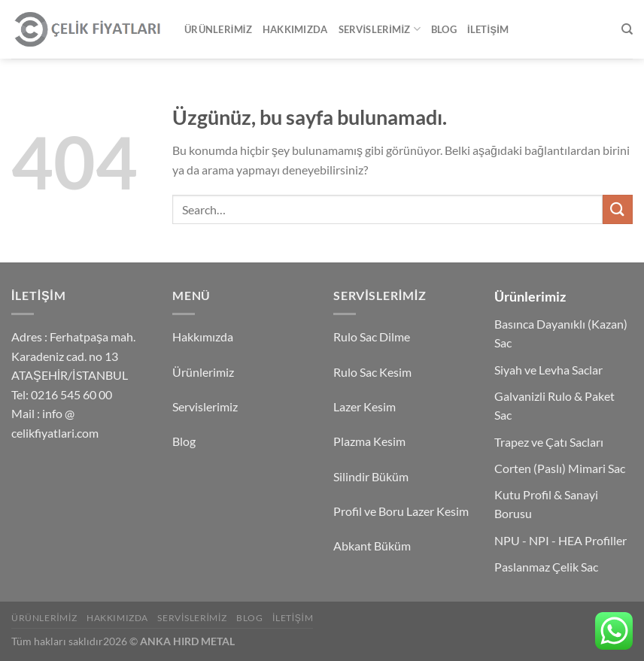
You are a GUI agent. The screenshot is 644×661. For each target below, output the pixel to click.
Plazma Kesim (369, 441)
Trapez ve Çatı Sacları (549, 442)
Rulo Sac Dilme (372, 337)
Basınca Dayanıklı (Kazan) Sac (561, 334)
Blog (444, 29)
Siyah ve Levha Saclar (548, 370)
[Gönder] (618, 209)
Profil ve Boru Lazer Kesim (401, 511)
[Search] (627, 29)
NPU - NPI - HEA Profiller (560, 540)
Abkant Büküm (372, 546)
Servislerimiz (380, 29)
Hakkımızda (295, 29)
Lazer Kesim (365, 406)
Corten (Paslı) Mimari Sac (560, 468)
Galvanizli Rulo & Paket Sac (554, 406)
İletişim (488, 29)
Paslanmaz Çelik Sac (546, 567)
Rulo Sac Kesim (372, 372)
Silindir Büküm (371, 476)
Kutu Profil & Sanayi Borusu (546, 504)
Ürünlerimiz (218, 29)
